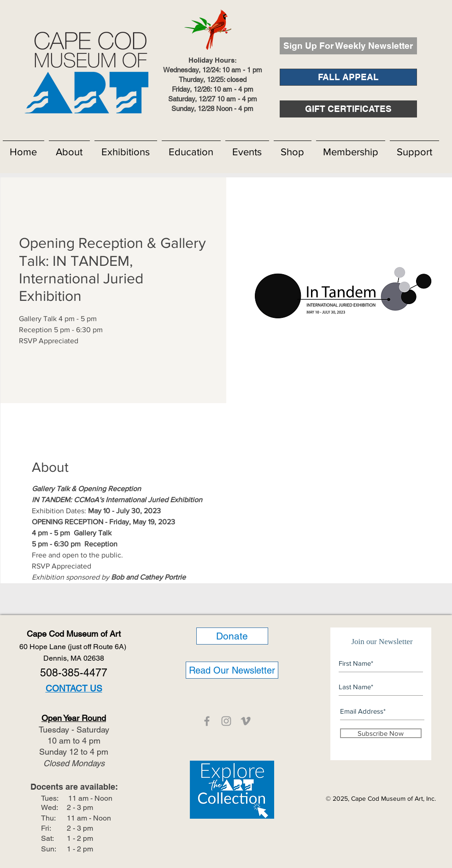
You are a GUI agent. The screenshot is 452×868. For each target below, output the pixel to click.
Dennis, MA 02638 (74, 658)
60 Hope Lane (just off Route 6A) (74, 647)
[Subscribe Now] (381, 733)
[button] (69, 148)
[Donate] (232, 636)
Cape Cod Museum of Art (74, 634)
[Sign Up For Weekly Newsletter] (348, 46)
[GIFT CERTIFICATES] (348, 109)
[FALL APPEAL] (348, 77)
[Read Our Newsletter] (232, 670)
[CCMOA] (207, 721)
